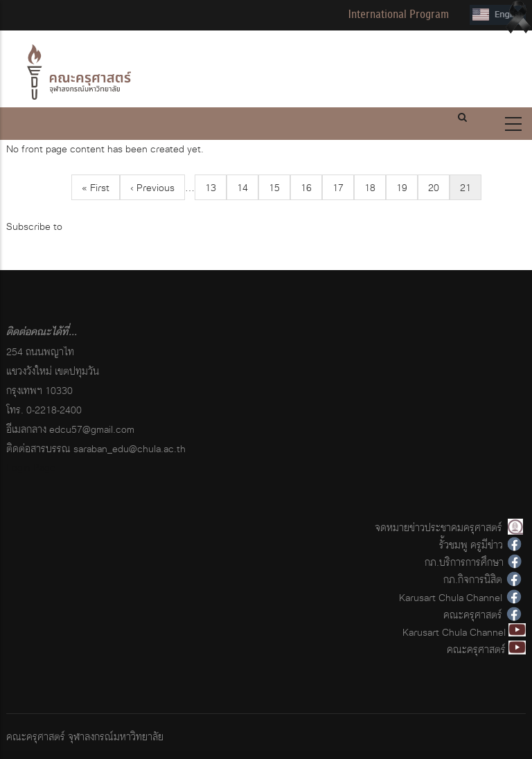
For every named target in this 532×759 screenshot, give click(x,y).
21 (471, 189)
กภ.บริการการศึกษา (464, 562)
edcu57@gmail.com (92, 429)
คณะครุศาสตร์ (473, 615)
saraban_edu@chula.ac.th (130, 448)
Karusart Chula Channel (451, 597)
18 (375, 187)
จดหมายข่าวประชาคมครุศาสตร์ (438, 527)
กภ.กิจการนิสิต (473, 579)
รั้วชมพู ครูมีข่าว (471, 545)
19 (407, 187)
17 (343, 187)
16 (311, 187)
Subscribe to (34, 226)
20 (439, 187)
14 (248, 187)
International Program (398, 15)
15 (280, 187)
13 (216, 187)
